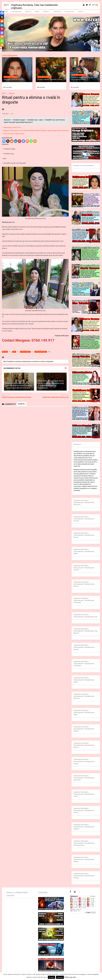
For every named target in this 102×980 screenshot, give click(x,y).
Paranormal (57, 11)
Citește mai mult (70, 977)
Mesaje (37, 11)
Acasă (6, 11)
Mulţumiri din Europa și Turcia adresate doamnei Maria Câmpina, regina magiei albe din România (36, 131)
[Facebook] (4, 141)
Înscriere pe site (69, 11)
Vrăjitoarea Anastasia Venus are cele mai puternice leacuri (84, 78)
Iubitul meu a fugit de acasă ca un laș (56, 397)
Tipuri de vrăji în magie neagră (14, 134)
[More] (35, 141)
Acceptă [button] (51, 977)
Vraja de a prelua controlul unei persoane (17, 397)
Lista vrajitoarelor (11, 77)
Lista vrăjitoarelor (17, 11)
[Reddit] (12, 141)
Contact (81, 11)
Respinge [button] (60, 977)
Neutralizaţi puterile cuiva (12, 127)
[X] (8, 141)
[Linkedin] (16, 141)
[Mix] (27, 141)
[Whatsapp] (31, 141)
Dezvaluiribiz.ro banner (25, 43)
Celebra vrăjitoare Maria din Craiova (50, 79)
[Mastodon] (23, 141)
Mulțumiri (47, 11)
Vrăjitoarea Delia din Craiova (13, 79)
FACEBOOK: (22, 404)
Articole (28, 11)
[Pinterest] (19, 141)
